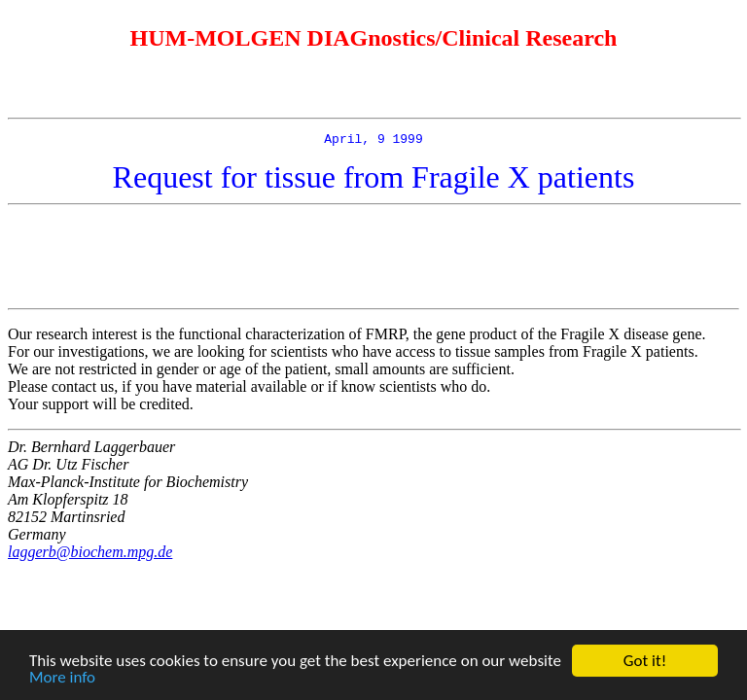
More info (62, 678)
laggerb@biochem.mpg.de (90, 555)
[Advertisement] (373, 260)
